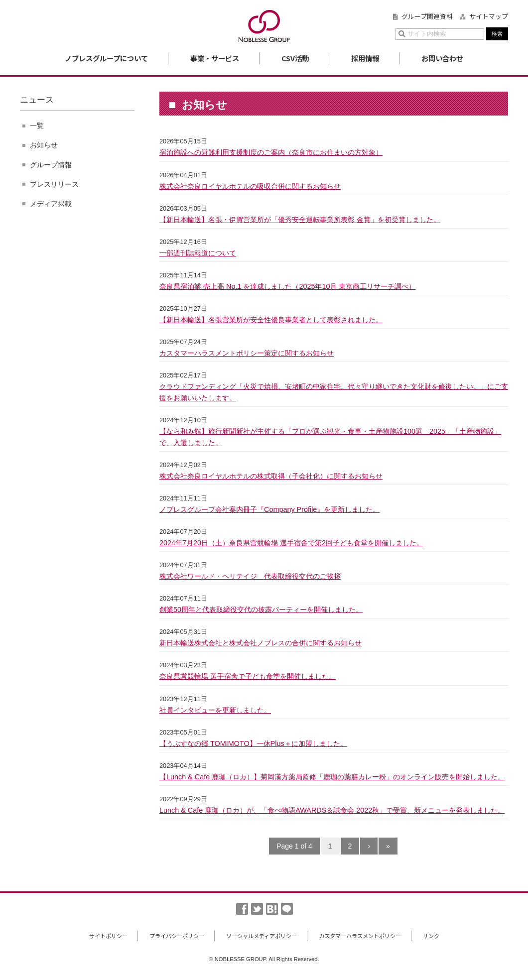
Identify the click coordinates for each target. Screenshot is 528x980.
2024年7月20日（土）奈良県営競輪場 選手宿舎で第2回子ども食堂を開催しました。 (291, 543)
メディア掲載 (51, 204)
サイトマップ (489, 16)
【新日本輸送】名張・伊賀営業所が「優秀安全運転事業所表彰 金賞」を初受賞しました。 (300, 220)
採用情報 (365, 58)
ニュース (37, 100)
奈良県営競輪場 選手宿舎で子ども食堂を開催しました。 (248, 676)
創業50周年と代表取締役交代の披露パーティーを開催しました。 (261, 610)
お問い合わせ (442, 58)
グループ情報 (51, 165)
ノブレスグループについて (106, 58)
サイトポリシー (108, 936)
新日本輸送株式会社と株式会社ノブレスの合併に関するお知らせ (261, 643)
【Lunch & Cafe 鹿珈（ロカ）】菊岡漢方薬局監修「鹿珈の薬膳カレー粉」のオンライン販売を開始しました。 (332, 777)
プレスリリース (54, 184)
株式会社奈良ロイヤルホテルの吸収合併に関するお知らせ (250, 186)
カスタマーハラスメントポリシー (360, 936)
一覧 (37, 125)
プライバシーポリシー (177, 936)
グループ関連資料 (427, 16)
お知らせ (44, 145)
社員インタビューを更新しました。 (215, 710)
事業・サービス (215, 58)
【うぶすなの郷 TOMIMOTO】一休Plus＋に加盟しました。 (253, 743)
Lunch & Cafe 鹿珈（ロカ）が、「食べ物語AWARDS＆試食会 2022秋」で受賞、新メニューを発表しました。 (332, 810)
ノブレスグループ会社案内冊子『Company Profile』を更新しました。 (269, 509)
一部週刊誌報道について (198, 253)
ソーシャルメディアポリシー (262, 936)
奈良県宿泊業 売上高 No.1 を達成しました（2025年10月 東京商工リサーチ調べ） (287, 286)
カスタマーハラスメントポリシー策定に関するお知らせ (247, 353)
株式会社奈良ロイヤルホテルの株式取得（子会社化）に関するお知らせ (271, 476)
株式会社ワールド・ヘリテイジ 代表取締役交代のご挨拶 (250, 576)
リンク (431, 936)
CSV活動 (295, 58)
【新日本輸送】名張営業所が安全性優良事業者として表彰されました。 (271, 320)
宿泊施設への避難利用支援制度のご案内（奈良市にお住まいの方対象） (271, 152)
